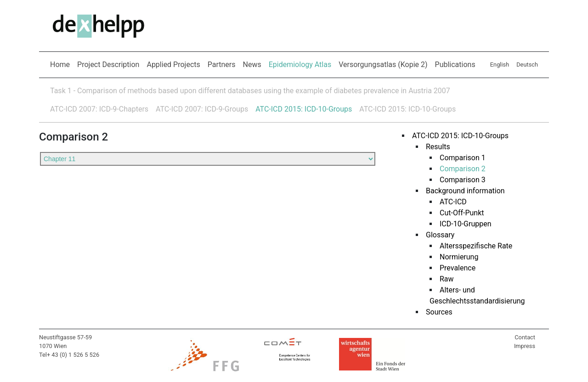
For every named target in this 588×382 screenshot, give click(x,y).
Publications (455, 65)
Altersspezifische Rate (472, 246)
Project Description (108, 65)
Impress (525, 346)
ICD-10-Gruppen (462, 224)
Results (434, 147)
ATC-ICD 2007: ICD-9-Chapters (99, 109)
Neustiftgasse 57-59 (65, 337)
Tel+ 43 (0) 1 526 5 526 (69, 355)
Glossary (436, 235)
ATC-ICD (449, 202)
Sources (435, 312)
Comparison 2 (459, 169)
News (252, 65)
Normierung (455, 257)
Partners (222, 65)
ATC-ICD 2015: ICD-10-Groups (304, 109)
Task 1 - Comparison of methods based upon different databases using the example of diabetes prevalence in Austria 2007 (250, 91)
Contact (525, 337)
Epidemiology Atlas (302, 64)
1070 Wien (53, 346)
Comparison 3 (459, 180)
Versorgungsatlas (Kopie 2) (383, 65)
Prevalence (454, 268)
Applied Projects (173, 65)
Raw (443, 279)
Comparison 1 (459, 158)
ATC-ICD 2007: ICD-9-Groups (202, 109)
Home (60, 65)
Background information (462, 191)
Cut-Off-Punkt (458, 213)
